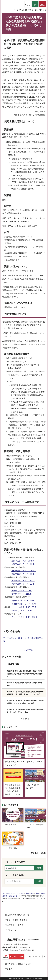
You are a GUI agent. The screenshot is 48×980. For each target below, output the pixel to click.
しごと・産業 (19, 893)
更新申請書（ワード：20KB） (24, 584)
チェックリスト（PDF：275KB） (25, 617)
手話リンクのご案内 (37, 956)
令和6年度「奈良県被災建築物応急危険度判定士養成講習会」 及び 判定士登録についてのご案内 (25, 693)
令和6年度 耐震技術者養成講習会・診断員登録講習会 (25, 684)
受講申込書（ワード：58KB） (24, 564)
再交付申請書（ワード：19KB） (25, 604)
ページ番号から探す (16, 875)
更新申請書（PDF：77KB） (23, 581)
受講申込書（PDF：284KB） (23, 561)
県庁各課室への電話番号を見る (18, 964)
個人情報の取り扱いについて (17, 915)
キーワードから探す (16, 862)
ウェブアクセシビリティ (15, 925)
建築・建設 (30, 893)
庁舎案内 (9, 969)
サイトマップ (11, 930)
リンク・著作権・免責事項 (16, 920)
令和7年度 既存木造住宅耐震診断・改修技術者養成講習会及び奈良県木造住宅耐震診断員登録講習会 (25, 674)
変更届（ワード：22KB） (22, 594)
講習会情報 (14, 664)
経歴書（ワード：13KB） (22, 610)
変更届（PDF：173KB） (22, 591)
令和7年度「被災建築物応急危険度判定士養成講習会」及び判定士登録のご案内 (25, 711)
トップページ (7, 893)
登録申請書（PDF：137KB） (23, 571)
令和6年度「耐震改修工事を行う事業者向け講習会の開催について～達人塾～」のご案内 (25, 702)
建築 (37, 893)
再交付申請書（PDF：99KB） (24, 600)
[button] (28, 4)
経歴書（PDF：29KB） (29, 607)
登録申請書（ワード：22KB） (24, 574)
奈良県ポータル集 (38, 853)
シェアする (28, 650)
